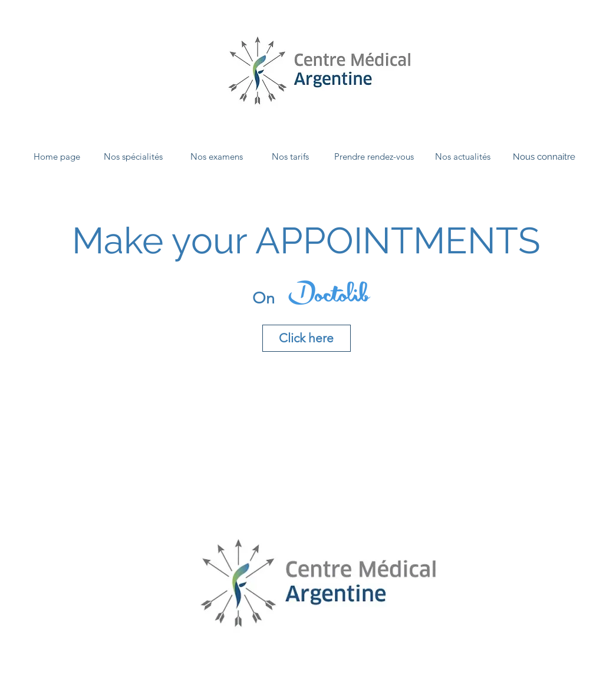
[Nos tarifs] (291, 157)
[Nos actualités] (463, 157)
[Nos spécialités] (133, 157)
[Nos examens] (217, 157)
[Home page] (57, 157)
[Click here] (307, 338)
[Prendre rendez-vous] (374, 157)
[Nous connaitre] (544, 157)
